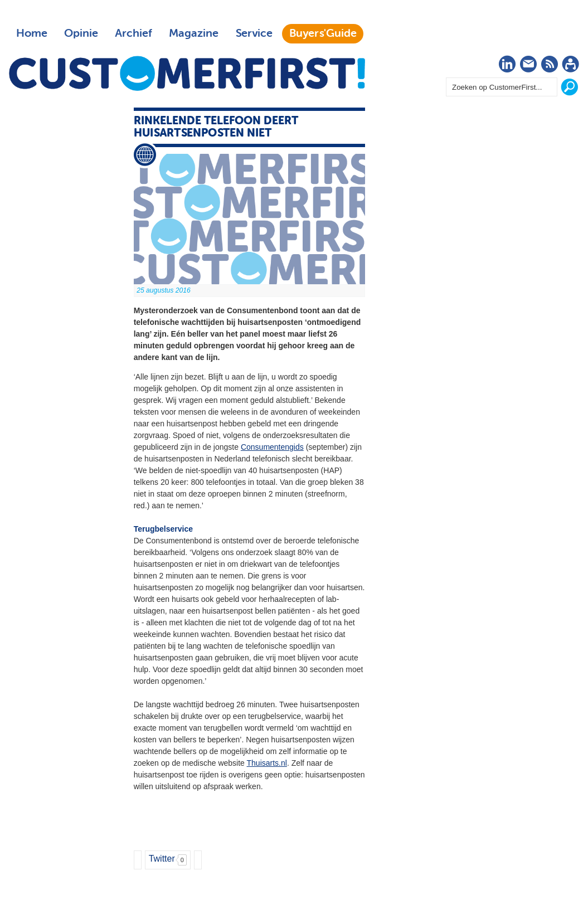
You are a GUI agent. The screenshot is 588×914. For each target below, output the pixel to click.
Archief (133, 33)
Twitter (162, 859)
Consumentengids (272, 447)
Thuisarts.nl (267, 763)
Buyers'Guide (323, 33)
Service (254, 33)
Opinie (81, 33)
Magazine (194, 33)
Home (32, 33)
